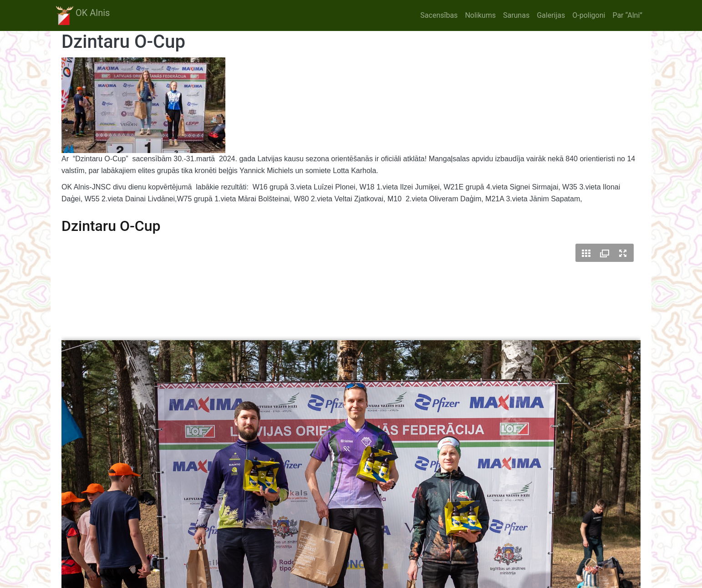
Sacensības (439, 15)
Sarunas (516, 15)
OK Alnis (83, 15)
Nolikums (480, 15)
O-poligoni (589, 15)
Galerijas (551, 15)
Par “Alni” (627, 15)
